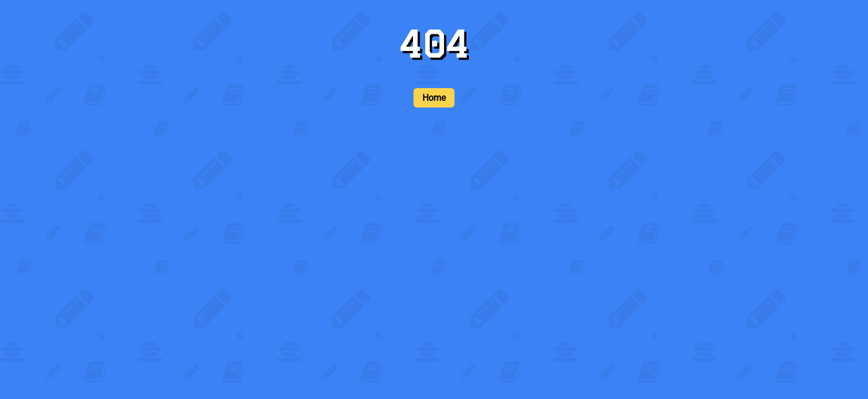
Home (434, 98)
